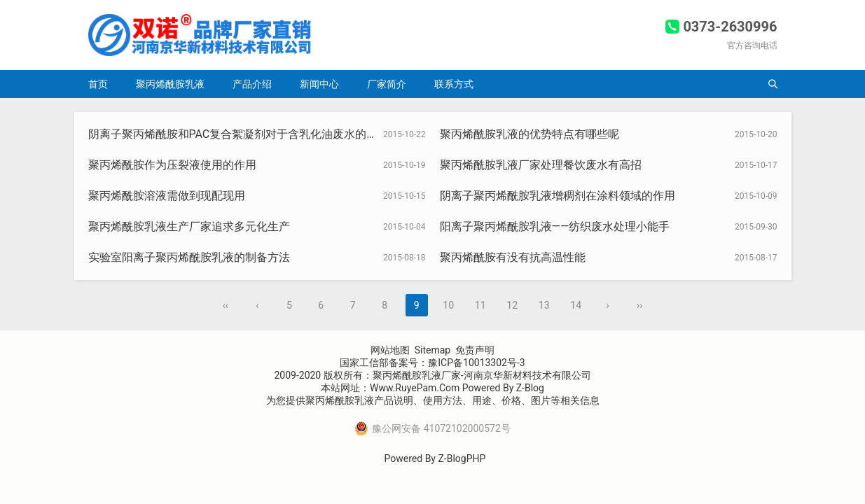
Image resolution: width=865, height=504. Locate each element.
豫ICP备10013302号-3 (476, 363)
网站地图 (390, 350)
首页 (98, 84)
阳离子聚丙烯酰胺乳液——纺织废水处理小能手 (555, 226)
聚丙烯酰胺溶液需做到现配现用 (167, 196)
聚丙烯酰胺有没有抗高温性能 (513, 257)
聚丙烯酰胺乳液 (170, 84)
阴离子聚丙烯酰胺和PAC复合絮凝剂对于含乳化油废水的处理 (239, 134)
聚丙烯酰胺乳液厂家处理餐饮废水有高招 (541, 165)
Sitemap (432, 350)
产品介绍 (252, 84)
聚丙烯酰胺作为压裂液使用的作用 (172, 165)
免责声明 (475, 350)
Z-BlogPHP (462, 458)
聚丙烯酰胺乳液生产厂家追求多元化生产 (189, 226)
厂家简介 (387, 84)
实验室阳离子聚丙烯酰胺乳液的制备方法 (189, 257)
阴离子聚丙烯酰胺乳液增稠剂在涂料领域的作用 (558, 196)
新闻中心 (319, 84)
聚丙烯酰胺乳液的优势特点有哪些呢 (530, 134)
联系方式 (454, 84)
